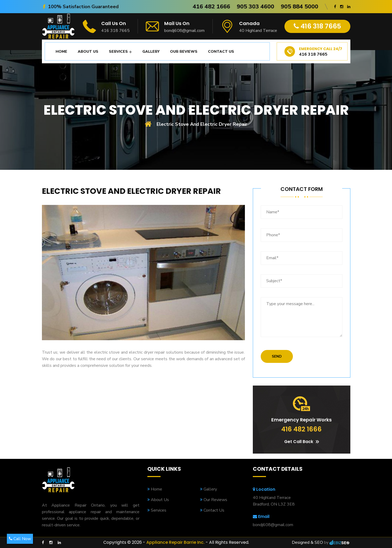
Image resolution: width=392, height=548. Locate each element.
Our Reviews (184, 52)
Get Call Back (302, 442)
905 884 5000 (299, 7)
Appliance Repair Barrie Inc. (175, 542)
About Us (88, 52)
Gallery (151, 52)
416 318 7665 (115, 31)
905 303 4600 (255, 7)
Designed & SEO (307, 542)
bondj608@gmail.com (184, 31)
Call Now (20, 539)
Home (61, 52)
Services (118, 52)
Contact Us (221, 52)
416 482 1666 (211, 7)
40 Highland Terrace (258, 31)
